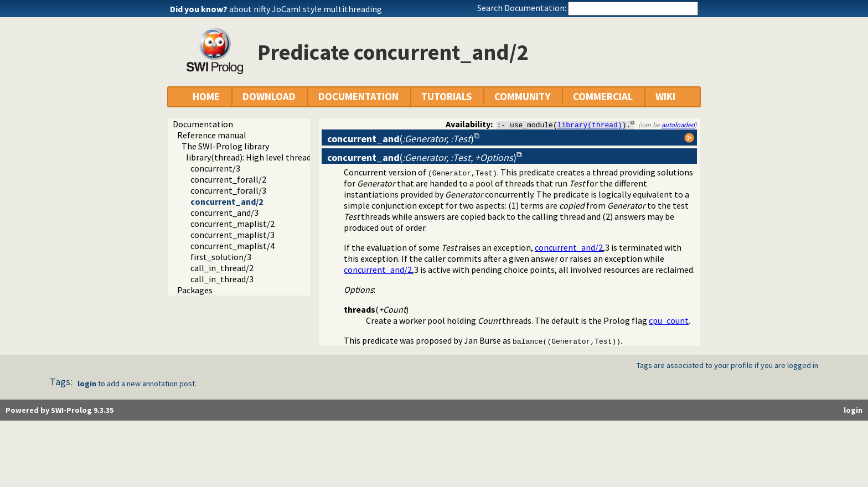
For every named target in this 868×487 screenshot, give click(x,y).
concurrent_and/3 (224, 213)
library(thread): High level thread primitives (269, 157)
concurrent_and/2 (227, 201)
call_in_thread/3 (222, 279)
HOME (206, 97)
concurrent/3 (215, 168)
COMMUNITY (522, 97)
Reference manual (212, 135)
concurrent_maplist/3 (232, 235)
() (401, 139)
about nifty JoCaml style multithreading (306, 9)
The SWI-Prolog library (225, 146)
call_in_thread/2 (222, 268)
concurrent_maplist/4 (232, 246)
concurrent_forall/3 (228, 190)
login (87, 384)
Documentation (203, 124)
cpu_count (669, 320)
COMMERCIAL (603, 97)
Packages (195, 290)
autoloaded (678, 125)
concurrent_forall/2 (228, 179)
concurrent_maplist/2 (232, 224)
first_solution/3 (221, 257)
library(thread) (590, 125)
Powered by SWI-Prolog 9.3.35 (60, 410)
